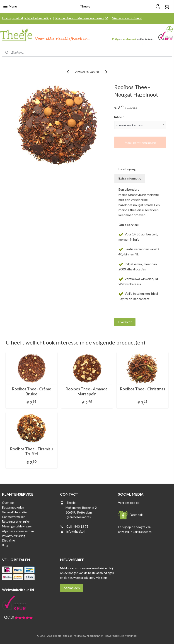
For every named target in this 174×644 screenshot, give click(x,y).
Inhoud (119, 117)
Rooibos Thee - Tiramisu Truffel (31, 451)
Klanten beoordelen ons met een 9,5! (82, 18)
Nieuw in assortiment (127, 18)
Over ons (8, 503)
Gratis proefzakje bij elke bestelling (27, 18)
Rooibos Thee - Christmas (143, 389)
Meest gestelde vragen (17, 526)
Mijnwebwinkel (128, 636)
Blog (5, 545)
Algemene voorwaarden (18, 531)
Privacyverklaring (13, 536)
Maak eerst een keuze (140, 143)
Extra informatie (130, 178)
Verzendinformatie (14, 512)
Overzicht (125, 322)
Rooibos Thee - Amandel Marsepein (87, 391)
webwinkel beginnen (91, 636)
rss (76, 636)
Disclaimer (9, 540)
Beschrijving (127, 169)
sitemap (68, 636)
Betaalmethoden (13, 507)
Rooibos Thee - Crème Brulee (31, 391)
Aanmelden (72, 588)
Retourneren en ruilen (16, 522)
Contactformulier (13, 517)
